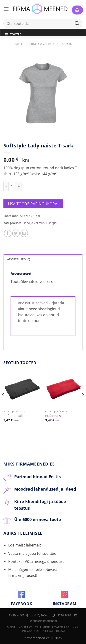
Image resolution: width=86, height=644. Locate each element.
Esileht (19, 44)
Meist (11, 627)
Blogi (61, 631)
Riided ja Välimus (42, 44)
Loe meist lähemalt (25, 545)
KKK (75, 627)
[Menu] (6, 9)
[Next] (83, 404)
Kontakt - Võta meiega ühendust (36, 561)
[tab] (43, 259)
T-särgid (66, 44)
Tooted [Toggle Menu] (13, 34)
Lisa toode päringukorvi (33, 204)
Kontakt (25, 627)
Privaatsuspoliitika (38, 631)
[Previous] (3, 404)
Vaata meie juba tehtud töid (32, 553)
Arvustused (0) (19, 259)
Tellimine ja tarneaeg (52, 627)
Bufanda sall (13, 416)
